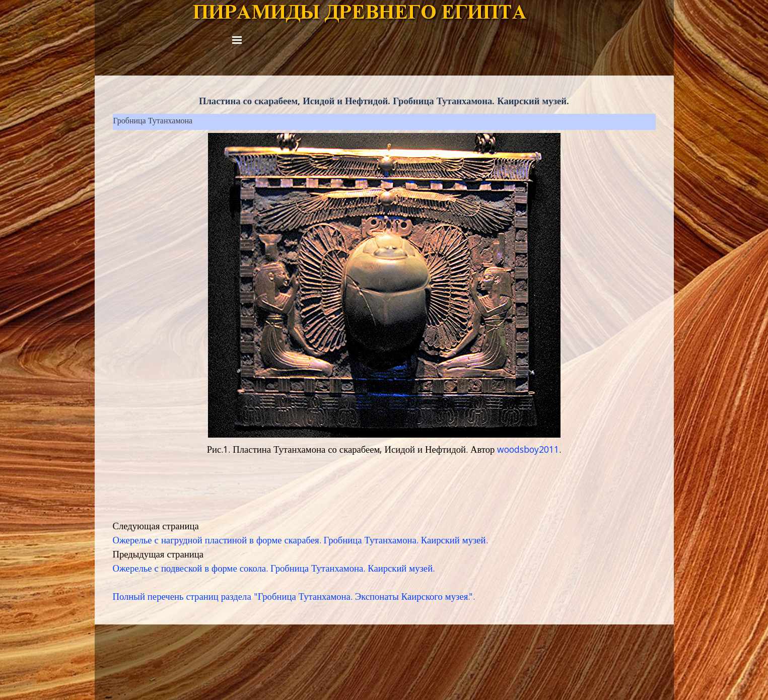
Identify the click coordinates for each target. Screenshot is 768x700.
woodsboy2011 (528, 451)
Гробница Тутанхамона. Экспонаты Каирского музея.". (367, 598)
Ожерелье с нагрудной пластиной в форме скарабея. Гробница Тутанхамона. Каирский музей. (300, 541)
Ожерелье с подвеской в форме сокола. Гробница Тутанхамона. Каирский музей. (274, 570)
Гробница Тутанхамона (153, 122)
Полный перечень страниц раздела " (185, 598)
